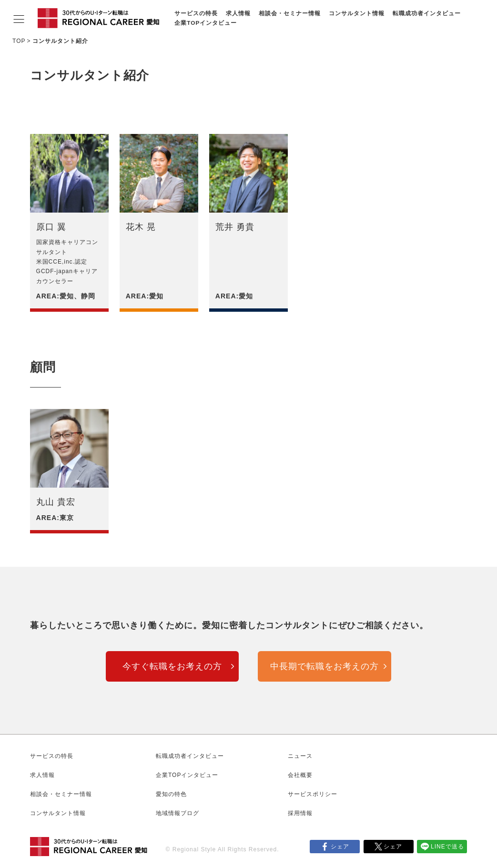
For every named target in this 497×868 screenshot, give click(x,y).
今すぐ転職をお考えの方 (172, 666)
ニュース (300, 756)
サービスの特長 (196, 13)
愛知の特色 (171, 794)
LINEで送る (447, 847)
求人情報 (238, 13)
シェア (340, 847)
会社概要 (300, 775)
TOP (19, 41)
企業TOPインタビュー (206, 23)
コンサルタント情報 (357, 13)
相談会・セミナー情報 (290, 13)
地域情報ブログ (177, 813)
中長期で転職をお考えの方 (325, 666)
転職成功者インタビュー (427, 13)
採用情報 (300, 813)
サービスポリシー (313, 794)
